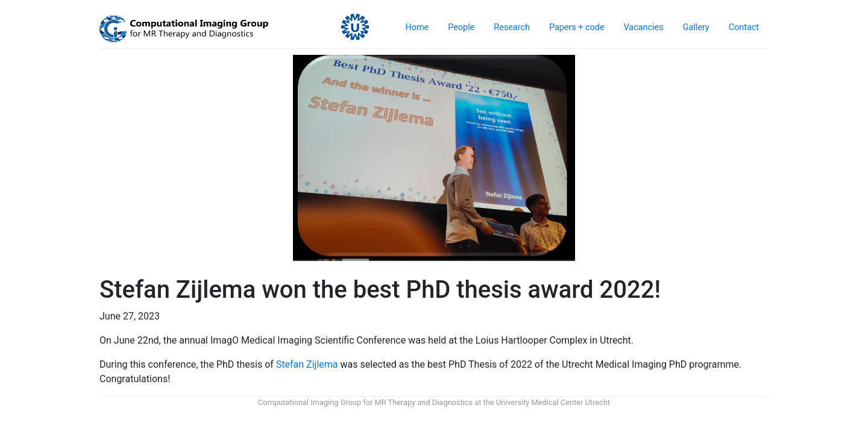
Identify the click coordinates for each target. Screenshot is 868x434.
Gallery (696, 27)
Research (512, 27)
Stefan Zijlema (307, 364)
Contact (744, 27)
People (461, 27)
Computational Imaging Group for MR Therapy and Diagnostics (365, 402)
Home (417, 27)
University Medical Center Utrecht (553, 402)
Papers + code (577, 27)
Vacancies (644, 27)
